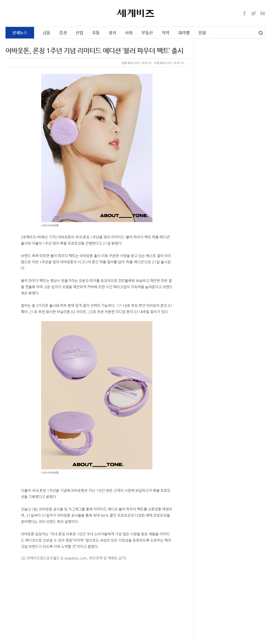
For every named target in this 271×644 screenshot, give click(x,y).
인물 (202, 33)
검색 (261, 33)
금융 (47, 33)
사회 (129, 33)
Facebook (245, 14)
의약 (166, 33)
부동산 (147, 33)
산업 (79, 33)
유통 (96, 33)
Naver (263, 14)
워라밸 (184, 33)
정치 (112, 33)
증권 (63, 33)
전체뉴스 (20, 33)
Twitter (254, 14)
